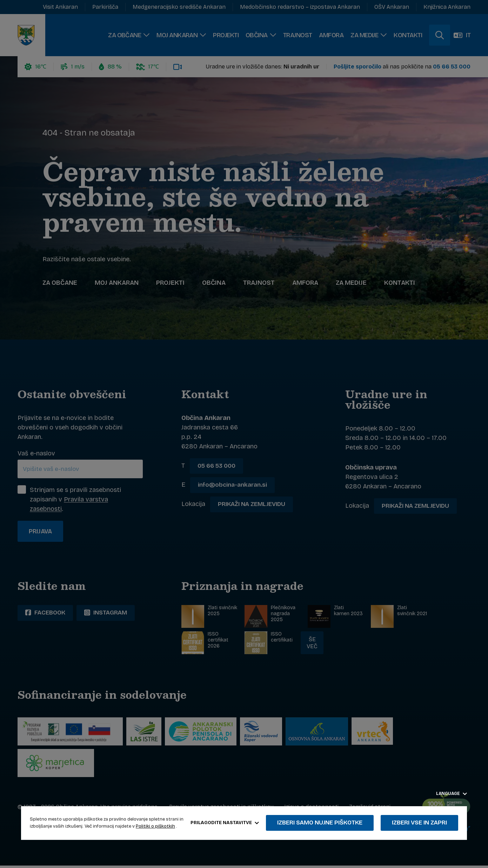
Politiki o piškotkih (155, 826)
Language (452, 794)
